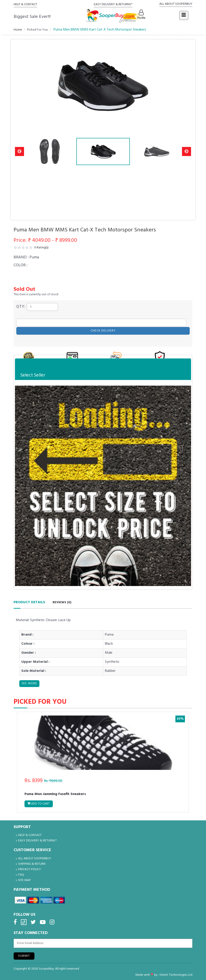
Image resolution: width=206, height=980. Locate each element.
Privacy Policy (30, 869)
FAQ (21, 875)
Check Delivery (103, 329)
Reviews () (62, 601)
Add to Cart (40, 803)
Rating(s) (41, 248)
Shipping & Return (32, 864)
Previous (19, 151)
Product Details (29, 600)
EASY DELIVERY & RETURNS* (113, 4)
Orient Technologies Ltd (176, 975)
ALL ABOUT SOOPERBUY (176, 4)
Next (187, 151)
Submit (24, 956)
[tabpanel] (103, 761)
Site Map (24, 880)
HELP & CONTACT (25, 4)
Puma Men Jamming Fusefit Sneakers (56, 794)
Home (18, 30)
